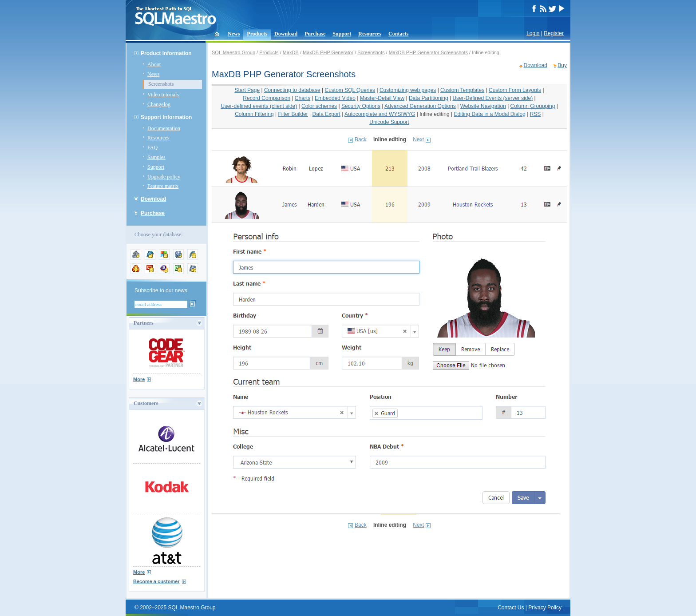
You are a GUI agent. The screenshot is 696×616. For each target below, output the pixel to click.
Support (342, 34)
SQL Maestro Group (233, 52)
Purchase (315, 34)
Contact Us (511, 608)
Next (418, 139)
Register (554, 33)
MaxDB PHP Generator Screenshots (428, 52)
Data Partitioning (429, 98)
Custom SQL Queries (350, 90)
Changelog (159, 104)
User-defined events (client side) (259, 106)
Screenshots (161, 84)
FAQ (152, 147)
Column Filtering (254, 114)
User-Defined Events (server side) (492, 98)
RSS (536, 114)
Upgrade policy (164, 177)
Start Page (247, 90)
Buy (562, 65)
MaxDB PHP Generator (328, 52)
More (139, 379)
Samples (156, 157)
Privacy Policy (545, 608)
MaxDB (291, 52)
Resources (370, 34)
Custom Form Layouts (515, 90)
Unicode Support (389, 122)
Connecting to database (292, 90)
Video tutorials (163, 95)
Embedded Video (335, 98)
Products (257, 34)
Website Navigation (483, 106)
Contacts (398, 34)
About (154, 64)
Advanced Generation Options (420, 106)
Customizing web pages (408, 90)
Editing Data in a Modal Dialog (489, 114)
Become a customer (156, 581)
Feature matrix (163, 186)
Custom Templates (462, 90)
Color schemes (319, 106)
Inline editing (434, 114)
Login (533, 33)
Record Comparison (267, 98)
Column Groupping (533, 106)
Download (286, 34)
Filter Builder (293, 114)
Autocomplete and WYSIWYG (380, 114)
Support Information (166, 117)
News (234, 34)
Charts (303, 98)
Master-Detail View (382, 98)
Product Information (166, 53)
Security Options (361, 106)
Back (361, 139)
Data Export (326, 114)
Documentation (164, 128)
